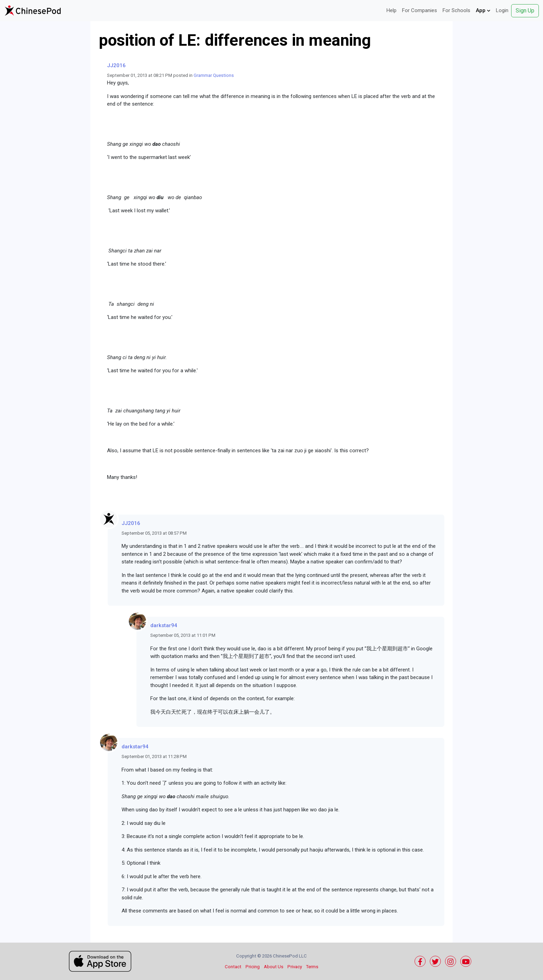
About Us (274, 967)
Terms (312, 967)
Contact (233, 967)
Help (391, 10)
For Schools (456, 10)
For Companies (420, 10)
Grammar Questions (214, 75)
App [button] (483, 10)
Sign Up (525, 11)
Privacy (295, 967)
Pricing (253, 967)
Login (502, 10)
